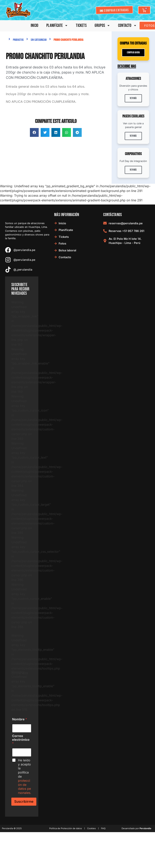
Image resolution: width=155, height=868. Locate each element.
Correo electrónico (21, 740)
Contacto (127, 26)
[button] (34, 132)
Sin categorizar (39, 40)
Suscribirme (24, 802)
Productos (18, 40)
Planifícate (57, 26)
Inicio (34, 26)
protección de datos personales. (25, 787)
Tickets (81, 26)
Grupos (102, 26)
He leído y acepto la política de (25, 776)
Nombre (20, 719)
